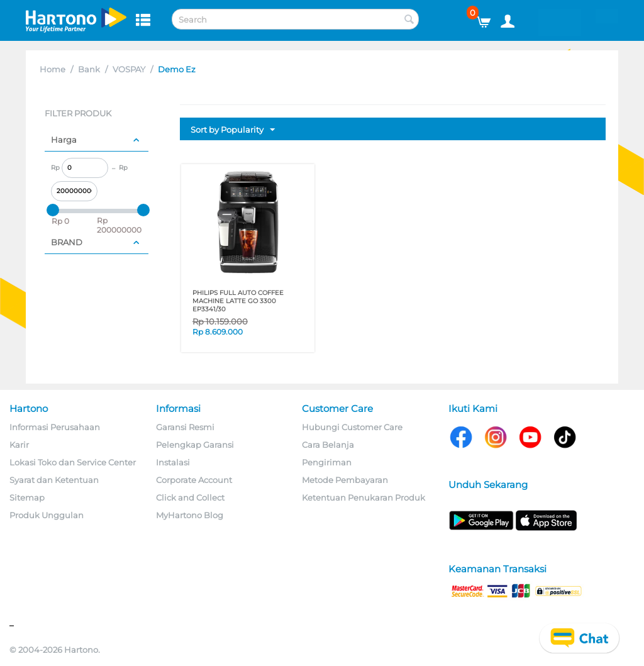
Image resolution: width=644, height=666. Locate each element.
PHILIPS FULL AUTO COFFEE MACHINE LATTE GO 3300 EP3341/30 (238, 301)
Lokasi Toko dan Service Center (73, 462)
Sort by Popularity (233, 130)
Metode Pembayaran (345, 480)
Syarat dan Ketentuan (54, 480)
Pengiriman (327, 462)
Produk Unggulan (47, 515)
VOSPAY (129, 69)
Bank (89, 69)
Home (53, 69)
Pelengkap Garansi (195, 445)
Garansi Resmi (185, 427)
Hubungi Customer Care (352, 427)
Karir (19, 445)
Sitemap (27, 497)
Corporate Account (194, 480)
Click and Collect (190, 497)
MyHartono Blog (190, 515)
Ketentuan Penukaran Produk (364, 497)
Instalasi (173, 462)
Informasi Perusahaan (55, 427)
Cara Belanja (328, 445)
